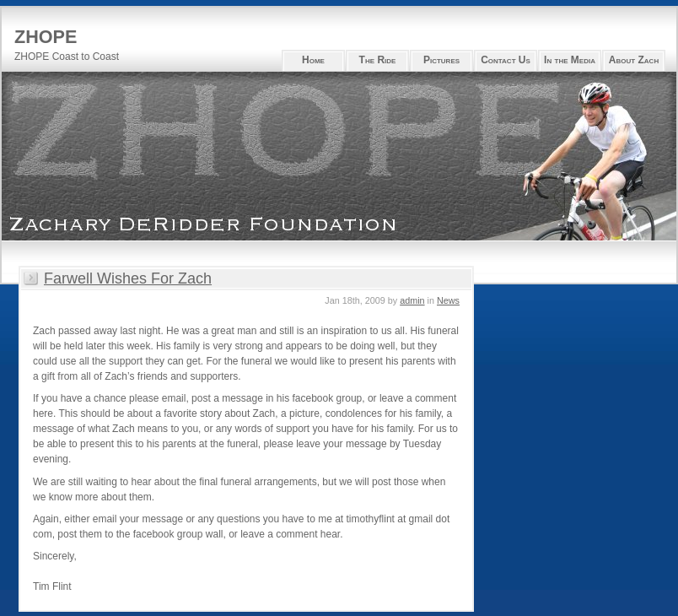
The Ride (378, 60)
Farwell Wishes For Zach (128, 278)
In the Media (570, 60)
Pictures (441, 60)
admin (412, 300)
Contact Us (506, 60)
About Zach (634, 60)
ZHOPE (46, 37)
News (448, 300)
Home (313, 60)
